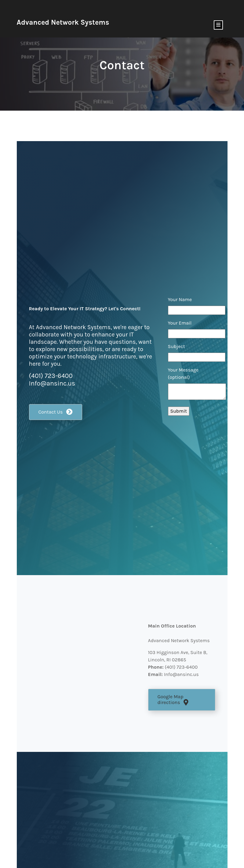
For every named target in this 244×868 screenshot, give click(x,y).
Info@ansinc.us (52, 383)
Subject (177, 346)
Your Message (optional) (183, 374)
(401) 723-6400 (51, 376)
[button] (56, 412)
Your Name (180, 299)
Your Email (180, 323)
